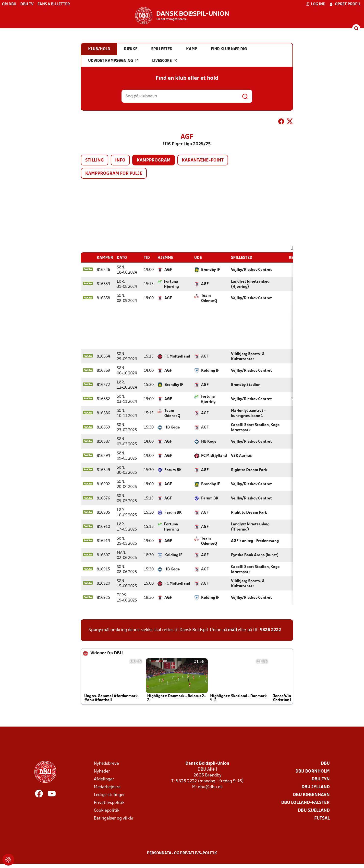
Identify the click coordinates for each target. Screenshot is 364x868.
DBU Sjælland (314, 811)
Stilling (95, 160)
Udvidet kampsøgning (113, 61)
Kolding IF (210, 371)
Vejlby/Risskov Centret (251, 270)
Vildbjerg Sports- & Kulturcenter (248, 357)
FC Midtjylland (177, 357)
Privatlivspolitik (109, 803)
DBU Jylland (316, 787)
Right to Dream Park (249, 470)
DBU (325, 764)
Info (120, 160)
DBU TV (27, 4)
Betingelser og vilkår (114, 818)
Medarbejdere (107, 787)
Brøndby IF (211, 270)
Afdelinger (104, 779)
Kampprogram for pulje (114, 174)
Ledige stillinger (109, 795)
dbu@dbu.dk (210, 787)
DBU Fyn (321, 779)
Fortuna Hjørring (171, 284)
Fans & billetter (54, 4)
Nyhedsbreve (106, 764)
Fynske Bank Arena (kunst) (255, 555)
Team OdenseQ (209, 298)
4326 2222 (270, 630)
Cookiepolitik (107, 811)
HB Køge (172, 428)
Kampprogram (154, 160)
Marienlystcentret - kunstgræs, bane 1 (248, 413)
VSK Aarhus (241, 456)
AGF (168, 270)
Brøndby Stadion (246, 385)
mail (232, 630)
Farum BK (173, 470)
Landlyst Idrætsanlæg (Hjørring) (250, 284)
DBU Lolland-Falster (305, 803)
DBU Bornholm (313, 771)
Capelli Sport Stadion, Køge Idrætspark (255, 428)
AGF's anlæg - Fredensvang (255, 541)
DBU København (311, 795)
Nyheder (102, 771)
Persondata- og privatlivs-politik (182, 853)
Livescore (165, 61)
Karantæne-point (203, 160)
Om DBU (9, 4)
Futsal (322, 818)
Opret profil (345, 4)
